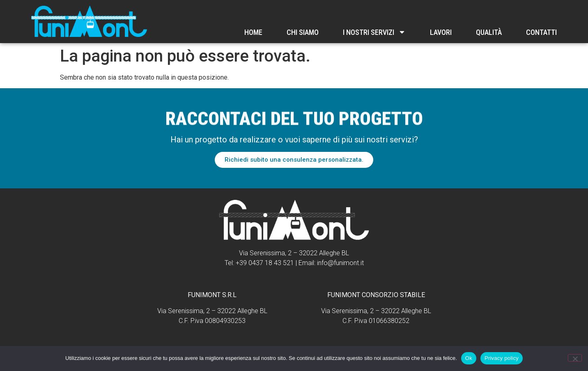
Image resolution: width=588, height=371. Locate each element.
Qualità (489, 32)
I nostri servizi (374, 32)
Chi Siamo (303, 32)
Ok (469, 358)
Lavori (441, 32)
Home (253, 32)
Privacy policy (502, 358)
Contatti (541, 32)
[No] (575, 358)
